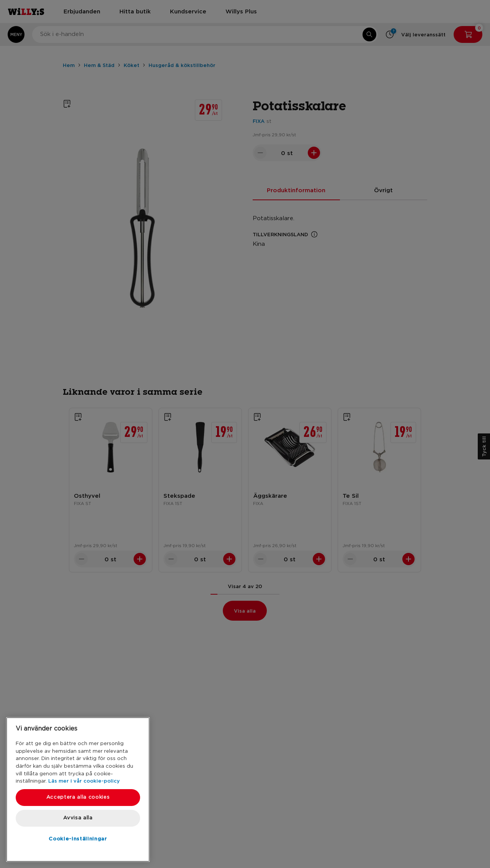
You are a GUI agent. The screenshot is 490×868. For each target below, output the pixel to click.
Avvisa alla (78, 818)
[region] (78, 790)
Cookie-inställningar (78, 839)
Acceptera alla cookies (78, 797)
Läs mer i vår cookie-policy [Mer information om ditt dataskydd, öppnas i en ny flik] (84, 781)
